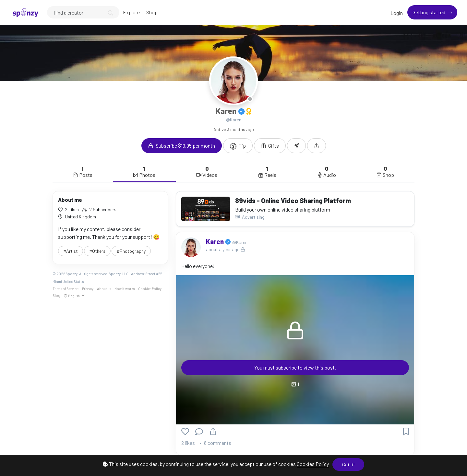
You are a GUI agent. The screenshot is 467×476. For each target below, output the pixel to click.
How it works (125, 289)
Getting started (429, 12)
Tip (238, 146)
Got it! (348, 464)
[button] (317, 146)
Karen (216, 241)
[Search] (83, 12)
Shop (152, 12)
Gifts (270, 146)
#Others (97, 251)
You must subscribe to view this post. (295, 367)
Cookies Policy (313, 464)
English (72, 296)
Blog (56, 295)
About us (104, 289)
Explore (131, 12)
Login (397, 13)
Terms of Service (66, 289)
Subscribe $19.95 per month (182, 146)
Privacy (88, 289)
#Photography (131, 251)
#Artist (71, 251)
